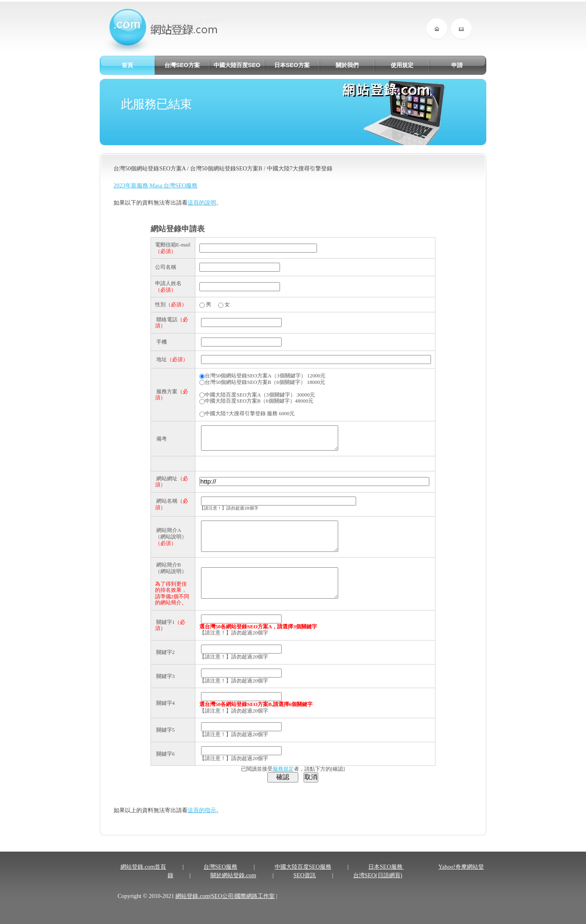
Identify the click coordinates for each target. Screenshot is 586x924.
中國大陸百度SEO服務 (303, 878)
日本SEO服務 (386, 878)
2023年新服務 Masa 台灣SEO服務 (155, 185)
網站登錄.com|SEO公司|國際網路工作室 (225, 907)
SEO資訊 (305, 886)
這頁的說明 (202, 203)
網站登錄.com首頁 (143, 878)
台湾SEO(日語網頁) (378, 886)
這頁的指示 (202, 821)
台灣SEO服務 (220, 878)
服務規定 (283, 780)
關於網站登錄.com (233, 886)
